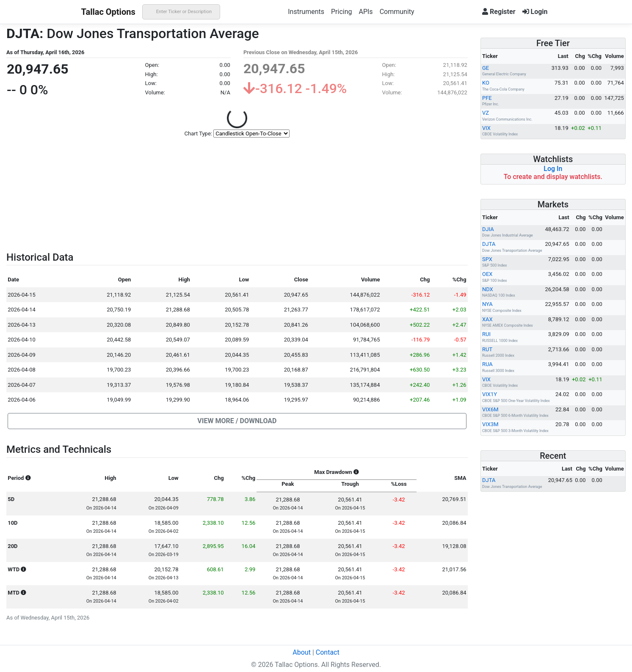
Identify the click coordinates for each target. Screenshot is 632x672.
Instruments (306, 12)
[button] (237, 421)
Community (397, 12)
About (302, 652)
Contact (328, 652)
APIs (366, 12)
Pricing (342, 12)
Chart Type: (198, 134)
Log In (553, 169)
